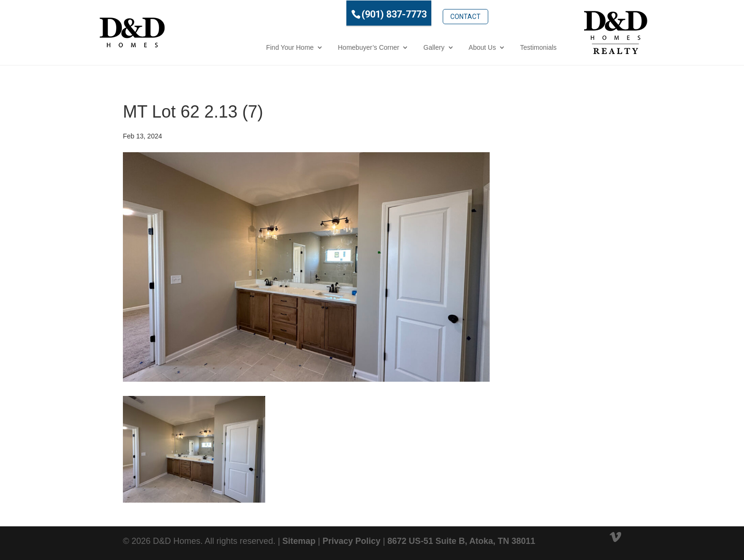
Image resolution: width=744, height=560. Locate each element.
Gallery (391, 47)
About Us (440, 47)
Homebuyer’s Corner (326, 47)
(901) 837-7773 (352, 14)
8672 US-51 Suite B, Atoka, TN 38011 (461, 541)
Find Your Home (248, 47)
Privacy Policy (352, 541)
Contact (423, 13)
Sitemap (299, 541)
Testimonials (496, 47)
